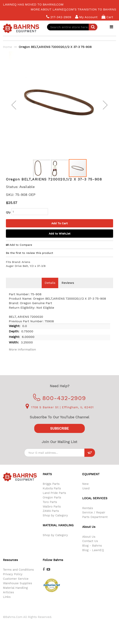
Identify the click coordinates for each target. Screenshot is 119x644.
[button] (14, 108)
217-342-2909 (59, 17)
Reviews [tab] (68, 289)
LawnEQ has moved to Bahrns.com (33, 4)
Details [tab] (50, 289)
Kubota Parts (52, 494)
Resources (10, 566)
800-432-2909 (59, 404)
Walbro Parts (52, 512)
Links (7, 603)
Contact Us (90, 547)
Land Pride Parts (54, 499)
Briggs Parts (51, 490)
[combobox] (72, 27)
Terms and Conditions (18, 576)
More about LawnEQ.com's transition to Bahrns (73, 9)
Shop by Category (55, 521)
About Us (89, 543)
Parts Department (95, 523)
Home (7, 47)
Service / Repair (94, 518)
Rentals (88, 514)
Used (86, 494)
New (85, 490)
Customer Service (16, 585)
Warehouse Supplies (18, 589)
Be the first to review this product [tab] (30, 259)
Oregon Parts (52, 503)
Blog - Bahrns (92, 551)
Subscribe (59, 434)
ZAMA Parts (51, 517)
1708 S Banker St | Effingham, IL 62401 (60, 413)
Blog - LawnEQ (93, 556)
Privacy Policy (13, 580)
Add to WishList (60, 239)
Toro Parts (50, 508)
